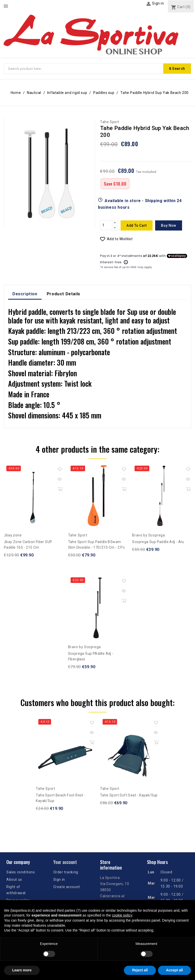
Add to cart (137, 226)
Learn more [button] (22, 970)
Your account (65, 862)
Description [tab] (25, 294)
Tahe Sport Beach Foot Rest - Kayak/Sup (61, 798)
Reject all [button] (140, 970)
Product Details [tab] (63, 294)
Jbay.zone (13, 535)
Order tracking (66, 872)
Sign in (59, 880)
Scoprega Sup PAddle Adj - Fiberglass (91, 657)
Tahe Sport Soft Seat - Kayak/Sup (129, 796)
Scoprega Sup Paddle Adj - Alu (158, 542)
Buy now (171, 226)
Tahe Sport (110, 122)
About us (14, 880)
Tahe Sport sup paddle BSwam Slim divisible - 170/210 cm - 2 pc (96, 545)
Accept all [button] (174, 970)
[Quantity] (106, 226)
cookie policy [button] (122, 915)
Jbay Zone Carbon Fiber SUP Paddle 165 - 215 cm (28, 545)
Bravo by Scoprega (148, 535)
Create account (67, 887)
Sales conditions (21, 872)
